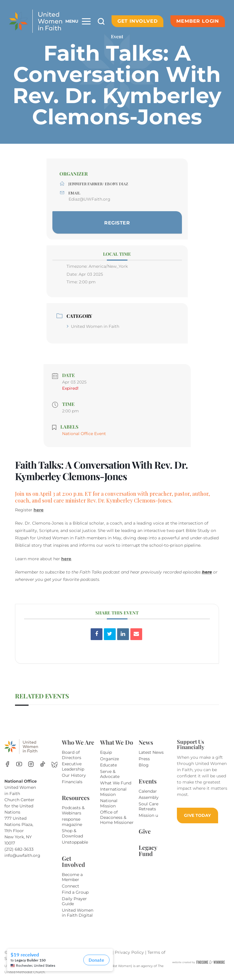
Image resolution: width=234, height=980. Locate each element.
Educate (108, 765)
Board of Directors (72, 755)
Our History (74, 775)
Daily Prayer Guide (74, 901)
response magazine (72, 822)
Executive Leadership (73, 766)
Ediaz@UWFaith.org (89, 199)
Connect (70, 886)
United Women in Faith (93, 326)
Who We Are (78, 742)
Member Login (198, 21)
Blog (144, 765)
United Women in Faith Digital (78, 913)
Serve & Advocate (110, 774)
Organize (109, 759)
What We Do (117, 742)
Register (117, 223)
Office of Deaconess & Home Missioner (117, 817)
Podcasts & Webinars (73, 810)
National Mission (109, 803)
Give (145, 831)
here (39, 510)
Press (144, 759)
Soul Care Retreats (148, 807)
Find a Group (75, 892)
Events (148, 781)
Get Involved (138, 21)
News (146, 742)
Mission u (148, 815)
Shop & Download (72, 833)
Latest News (151, 752)
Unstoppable (75, 842)
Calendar (148, 791)
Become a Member (72, 877)
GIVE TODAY (197, 815)
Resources (76, 798)
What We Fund (116, 783)
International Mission (113, 792)
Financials (72, 782)
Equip (106, 752)
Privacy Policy (130, 952)
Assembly (149, 797)
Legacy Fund (148, 850)
